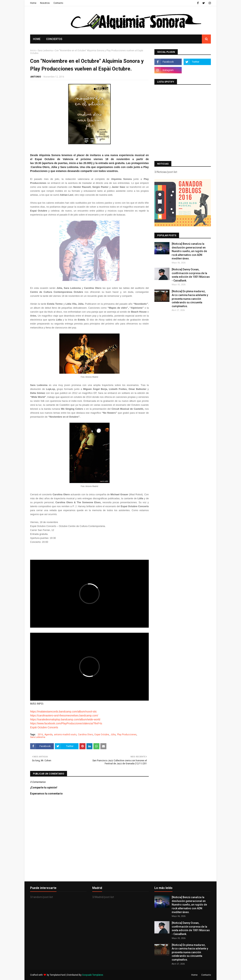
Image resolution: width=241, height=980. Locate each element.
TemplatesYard (58, 975)
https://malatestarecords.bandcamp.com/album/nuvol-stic (63, 712)
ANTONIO (36, 77)
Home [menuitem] (37, 39)
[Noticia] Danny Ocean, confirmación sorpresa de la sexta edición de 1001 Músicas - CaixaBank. (191, 275)
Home (33, 3)
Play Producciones (127, 735)
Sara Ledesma (45, 51)
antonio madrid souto (65, 735)
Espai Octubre (102, 735)
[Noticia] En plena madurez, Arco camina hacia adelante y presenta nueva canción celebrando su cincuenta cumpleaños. (190, 299)
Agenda (48, 735)
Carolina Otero (85, 735)
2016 (40, 735)
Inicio (33, 51)
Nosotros (45, 3)
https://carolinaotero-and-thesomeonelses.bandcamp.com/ (64, 715)
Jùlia (113, 735)
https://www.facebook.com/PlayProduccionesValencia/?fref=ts (66, 723)
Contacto (58, 3)
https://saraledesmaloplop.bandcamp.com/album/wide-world (65, 719)
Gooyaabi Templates (93, 975)
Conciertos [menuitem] (54, 39)
